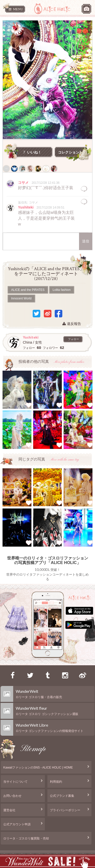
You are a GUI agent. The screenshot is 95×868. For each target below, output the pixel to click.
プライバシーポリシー (65, 810)
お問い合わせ (12, 796)
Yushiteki (26, 207)
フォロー (73, 339)
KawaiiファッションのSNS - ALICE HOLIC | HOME (38, 768)
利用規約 (56, 782)
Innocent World (21, 298)
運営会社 (9, 810)
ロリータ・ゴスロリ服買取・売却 (26, 838)
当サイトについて (15, 782)
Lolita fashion (62, 290)
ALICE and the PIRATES (28, 290)
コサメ (24, 183)
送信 (86, 241)
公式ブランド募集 (62, 796)
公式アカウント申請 (17, 824)
